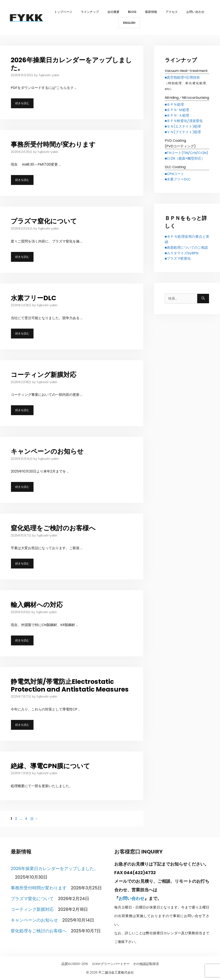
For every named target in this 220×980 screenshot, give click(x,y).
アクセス (172, 12)
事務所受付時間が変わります (53, 145)
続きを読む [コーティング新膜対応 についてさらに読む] (22, 410)
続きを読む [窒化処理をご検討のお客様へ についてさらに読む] (22, 563)
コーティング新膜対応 (44, 375)
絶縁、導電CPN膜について (50, 766)
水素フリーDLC (34, 298)
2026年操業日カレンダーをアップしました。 (71, 64)
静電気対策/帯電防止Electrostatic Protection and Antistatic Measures (70, 686)
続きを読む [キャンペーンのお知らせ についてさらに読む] (22, 487)
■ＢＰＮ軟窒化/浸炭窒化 (184, 121)
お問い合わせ (195, 12)
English (129, 23)
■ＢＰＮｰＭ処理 (177, 110)
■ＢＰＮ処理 (174, 104)
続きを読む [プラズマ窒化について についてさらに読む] (22, 257)
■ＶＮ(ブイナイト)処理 (183, 132)
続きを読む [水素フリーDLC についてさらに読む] (22, 333)
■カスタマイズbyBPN (182, 253)
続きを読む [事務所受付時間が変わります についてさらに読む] (22, 180)
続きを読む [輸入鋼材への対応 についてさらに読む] (22, 640)
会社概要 (113, 12)
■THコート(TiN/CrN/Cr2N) (187, 153)
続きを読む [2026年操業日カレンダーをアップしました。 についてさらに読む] (22, 103)
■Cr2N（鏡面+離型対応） (185, 158)
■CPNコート (175, 174)
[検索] (203, 299)
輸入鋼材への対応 (37, 605)
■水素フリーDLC (178, 179)
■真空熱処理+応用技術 (182, 77)
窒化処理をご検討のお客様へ (53, 528)
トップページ (63, 12)
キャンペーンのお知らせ (47, 451)
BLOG (132, 12)
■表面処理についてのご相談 (186, 248)
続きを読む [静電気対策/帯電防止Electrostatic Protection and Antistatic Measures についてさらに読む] (22, 725)
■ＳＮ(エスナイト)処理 (183, 126)
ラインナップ (90, 12)
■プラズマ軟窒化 (178, 258)
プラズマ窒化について (44, 221)
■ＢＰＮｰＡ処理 (177, 115)
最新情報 (151, 12)
